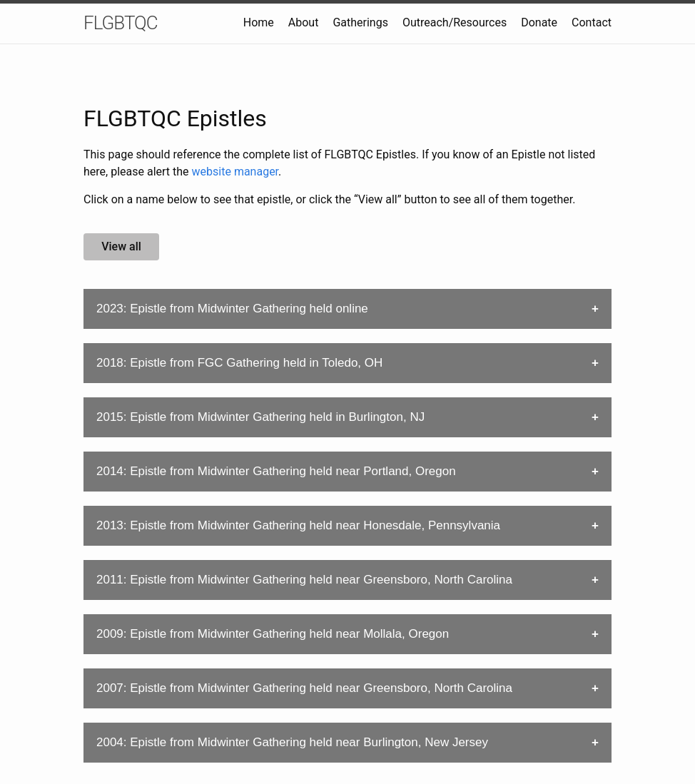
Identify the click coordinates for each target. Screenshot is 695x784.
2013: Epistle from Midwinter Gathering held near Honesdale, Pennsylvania (298, 525)
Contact (592, 22)
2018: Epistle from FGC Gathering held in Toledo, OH (239, 363)
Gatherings (360, 22)
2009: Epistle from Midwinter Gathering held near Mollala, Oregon (273, 634)
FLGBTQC (121, 23)
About (304, 22)
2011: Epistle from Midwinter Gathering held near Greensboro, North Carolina (304, 580)
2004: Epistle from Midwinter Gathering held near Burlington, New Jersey (292, 742)
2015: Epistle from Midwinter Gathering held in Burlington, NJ (260, 417)
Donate (539, 22)
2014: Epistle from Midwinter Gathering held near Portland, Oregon (276, 471)
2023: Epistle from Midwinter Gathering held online (232, 309)
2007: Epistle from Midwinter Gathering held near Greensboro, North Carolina (304, 688)
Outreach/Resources (455, 22)
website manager (235, 172)
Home (259, 22)
